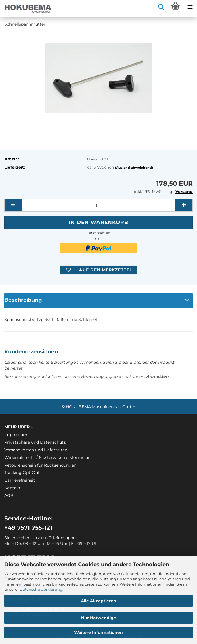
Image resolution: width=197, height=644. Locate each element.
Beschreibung (23, 300)
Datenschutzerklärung (41, 589)
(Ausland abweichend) (134, 168)
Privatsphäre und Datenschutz (35, 442)
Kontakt (12, 488)
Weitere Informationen (98, 632)
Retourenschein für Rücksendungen (40, 465)
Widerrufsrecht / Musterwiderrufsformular (47, 457)
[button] (13, 205)
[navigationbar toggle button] (190, 7)
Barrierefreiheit (20, 480)
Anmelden (157, 376)
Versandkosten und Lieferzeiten (36, 450)
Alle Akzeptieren (98, 601)
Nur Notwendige (99, 618)
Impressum (16, 435)
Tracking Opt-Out (22, 473)
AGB (9, 495)
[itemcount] (98, 205)
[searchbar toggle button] (161, 7)
